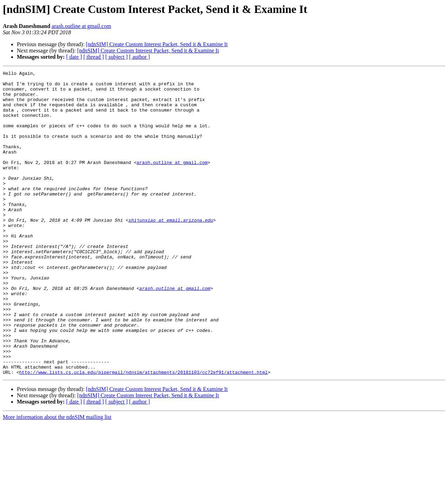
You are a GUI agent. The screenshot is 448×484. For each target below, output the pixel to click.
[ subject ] (117, 57)
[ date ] (74, 57)
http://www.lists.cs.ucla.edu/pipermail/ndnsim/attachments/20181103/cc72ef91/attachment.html (143, 433)
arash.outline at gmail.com (82, 26)
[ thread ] (94, 57)
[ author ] (140, 57)
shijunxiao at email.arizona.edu (171, 250)
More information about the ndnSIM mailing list (57, 478)
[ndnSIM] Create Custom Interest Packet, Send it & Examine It (157, 44)
